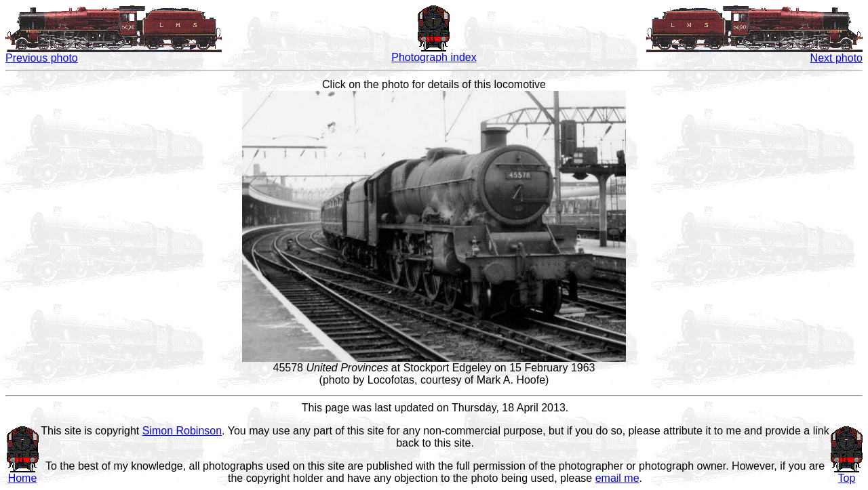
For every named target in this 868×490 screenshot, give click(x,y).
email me (617, 478)
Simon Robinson (182, 431)
